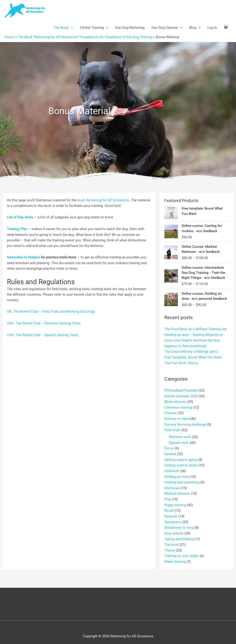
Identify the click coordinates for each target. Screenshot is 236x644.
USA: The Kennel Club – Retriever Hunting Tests (44, 323)
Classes (171, 412)
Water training (175, 557)
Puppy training (175, 502)
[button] (71, 28)
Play (168, 496)
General (170, 452)
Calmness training (178, 407)
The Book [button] (63, 28)
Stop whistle (174, 529)
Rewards (171, 513)
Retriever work (180, 436)
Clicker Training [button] (94, 28)
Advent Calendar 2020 (181, 396)
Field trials (172, 429)
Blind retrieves (175, 401)
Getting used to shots (181, 463)
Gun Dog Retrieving (130, 28)
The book (172, 540)
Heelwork (172, 469)
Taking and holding (179, 535)
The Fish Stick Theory (181, 363)
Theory (170, 546)
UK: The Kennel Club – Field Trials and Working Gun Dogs (51, 311)
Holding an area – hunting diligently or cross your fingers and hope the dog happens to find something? (194, 341)
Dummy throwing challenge (185, 423)
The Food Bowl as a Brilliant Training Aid (195, 330)
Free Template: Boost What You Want (193, 358)
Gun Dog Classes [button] (167, 28)
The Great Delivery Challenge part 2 (191, 352)
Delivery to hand (177, 418)
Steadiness (173, 518)
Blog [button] (195, 28)
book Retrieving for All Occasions (103, 200)
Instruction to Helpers (24, 257)
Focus (169, 447)
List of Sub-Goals (20, 217)
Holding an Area (177, 474)
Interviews (172, 485)
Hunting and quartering (182, 480)
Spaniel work (179, 441)
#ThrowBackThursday (181, 390)
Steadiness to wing (179, 524)
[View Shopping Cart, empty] (226, 28)
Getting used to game (181, 458)
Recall (169, 507)
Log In (212, 28)
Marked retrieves (177, 491)
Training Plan (17, 229)
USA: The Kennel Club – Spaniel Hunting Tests (43, 334)
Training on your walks (182, 552)
